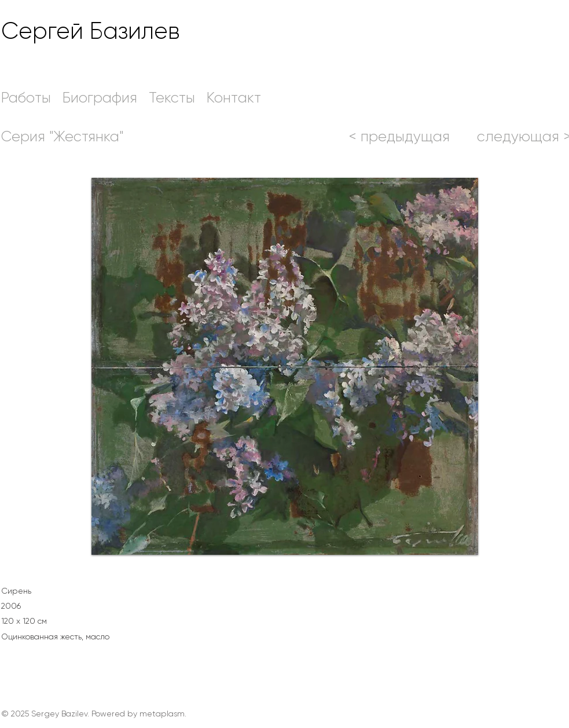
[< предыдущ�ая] (399, 136)
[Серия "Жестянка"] (62, 136)
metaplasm (162, 714)
